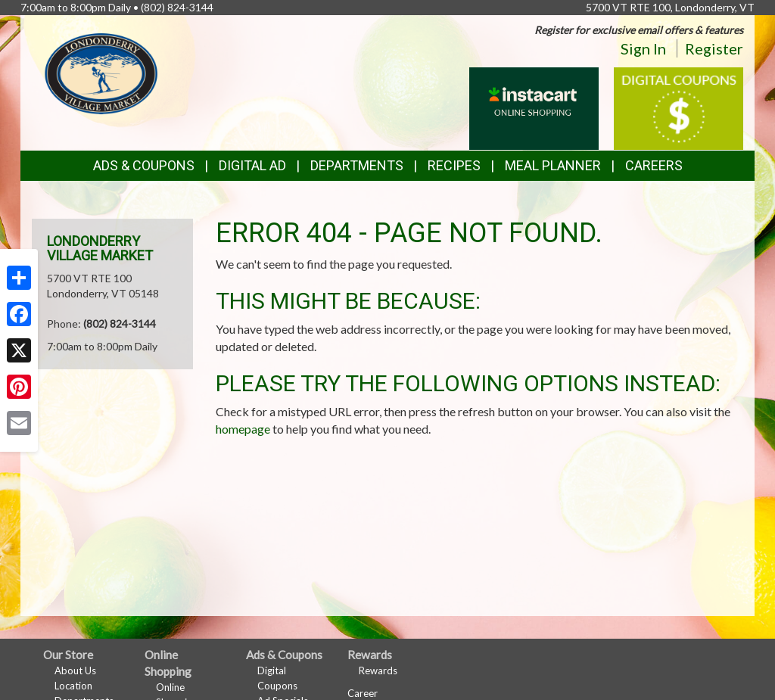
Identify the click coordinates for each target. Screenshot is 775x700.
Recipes (454, 165)
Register (714, 48)
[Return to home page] (101, 72)
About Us (75, 670)
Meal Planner (553, 165)
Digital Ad (252, 165)
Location (73, 686)
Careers (654, 165)
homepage (243, 429)
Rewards (378, 670)
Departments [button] (357, 165)
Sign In (643, 48)
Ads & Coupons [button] (144, 165)
